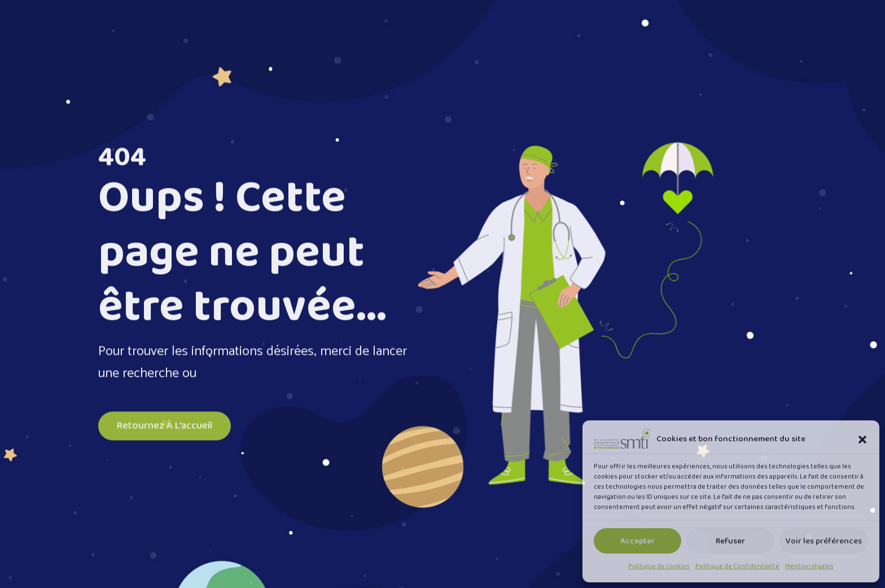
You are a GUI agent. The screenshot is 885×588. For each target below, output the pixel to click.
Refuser (730, 541)
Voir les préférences (824, 541)
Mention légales (809, 566)
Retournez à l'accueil (165, 427)
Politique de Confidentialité (737, 566)
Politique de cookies (659, 566)
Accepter (638, 541)
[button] (862, 439)
